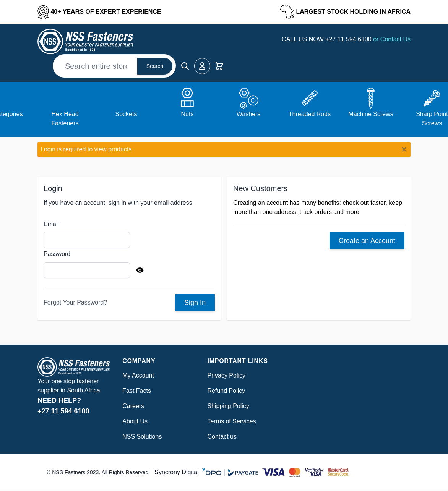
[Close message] (404, 149)
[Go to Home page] (85, 41)
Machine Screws (371, 114)
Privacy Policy (226, 375)
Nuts (187, 114)
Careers (133, 406)
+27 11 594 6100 (349, 39)
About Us (135, 421)
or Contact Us (392, 39)
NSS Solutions (142, 437)
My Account (138, 375)
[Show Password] (140, 270)
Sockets (126, 114)
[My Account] (202, 66)
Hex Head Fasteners (65, 119)
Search (155, 66)
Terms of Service (230, 421)
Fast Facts (137, 391)
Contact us (222, 437)
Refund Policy (226, 391)
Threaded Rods (310, 114)
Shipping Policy (228, 406)
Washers (249, 114)
